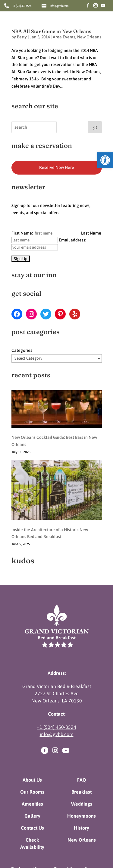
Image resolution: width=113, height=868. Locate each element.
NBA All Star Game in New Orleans (51, 31)
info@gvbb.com (59, 6)
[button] (105, 160)
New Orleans (89, 37)
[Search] (95, 127)
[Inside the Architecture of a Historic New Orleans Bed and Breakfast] (57, 458)
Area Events (64, 37)
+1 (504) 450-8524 (22, 6)
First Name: (46, 233)
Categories (22, 350)
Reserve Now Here (57, 167)
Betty (22, 37)
